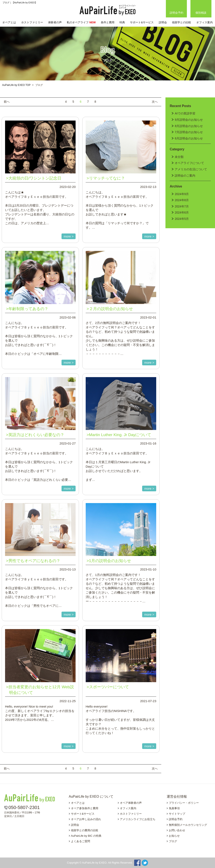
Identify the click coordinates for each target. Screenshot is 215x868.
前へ (7, 102)
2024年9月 (182, 194)
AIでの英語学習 (185, 113)
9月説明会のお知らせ (189, 120)
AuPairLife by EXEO (107, 10)
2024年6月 (182, 212)
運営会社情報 (177, 797)
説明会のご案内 (185, 176)
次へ (155, 102)
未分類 (179, 157)
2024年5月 (182, 219)
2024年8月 (182, 200)
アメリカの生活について (191, 169)
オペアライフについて (189, 163)
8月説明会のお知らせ (189, 126)
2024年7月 (182, 206)
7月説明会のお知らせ (189, 132)
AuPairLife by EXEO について (91, 797)
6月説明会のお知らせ (189, 138)
